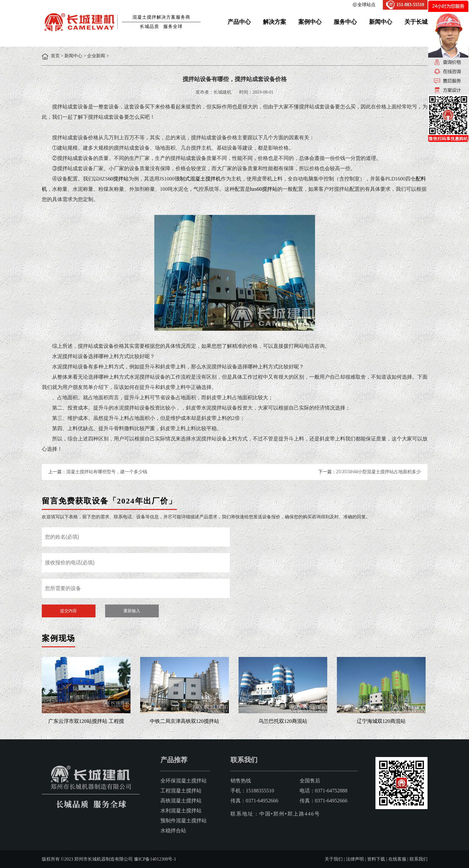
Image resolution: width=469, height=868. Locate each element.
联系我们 (419, 859)
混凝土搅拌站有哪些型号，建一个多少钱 (107, 472)
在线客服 (397, 859)
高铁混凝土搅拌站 (181, 801)
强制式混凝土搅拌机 (198, 179)
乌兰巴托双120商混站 (283, 721)
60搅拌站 (118, 179)
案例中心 (310, 22)
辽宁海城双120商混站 (381, 721)
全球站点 (366, 5)
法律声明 (355, 859)
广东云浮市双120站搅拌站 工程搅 (86, 721)
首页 (55, 56)
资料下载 (376, 859)
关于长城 (416, 22)
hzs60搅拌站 (264, 189)
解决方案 (275, 22)
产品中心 (239, 22)
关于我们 (334, 859)
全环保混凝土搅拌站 (184, 781)
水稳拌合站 (173, 831)
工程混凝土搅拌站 (181, 791)
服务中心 (345, 22)
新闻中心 (381, 22)
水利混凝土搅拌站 (181, 811)
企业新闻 (96, 56)
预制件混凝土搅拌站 (184, 821)
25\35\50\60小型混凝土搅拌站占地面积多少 (379, 472)
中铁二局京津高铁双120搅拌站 (185, 721)
